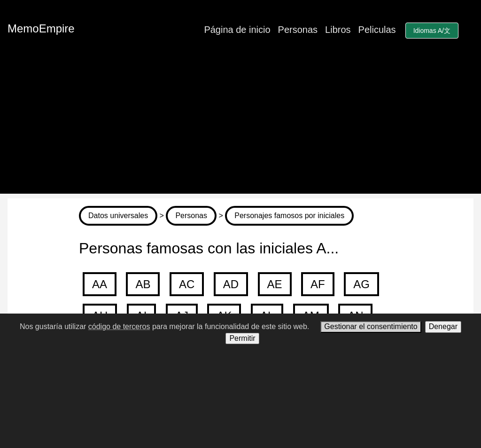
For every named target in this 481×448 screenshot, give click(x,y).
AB (143, 284)
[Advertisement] (240, 128)
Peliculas (377, 30)
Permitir (242, 338)
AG (361, 284)
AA (100, 284)
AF (318, 284)
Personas (298, 30)
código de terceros (119, 326)
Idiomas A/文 (432, 31)
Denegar (443, 326)
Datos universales (118, 216)
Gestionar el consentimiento (371, 326)
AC (187, 284)
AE (275, 284)
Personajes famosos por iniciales (289, 216)
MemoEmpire (41, 28)
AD (231, 284)
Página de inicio (237, 30)
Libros (338, 30)
